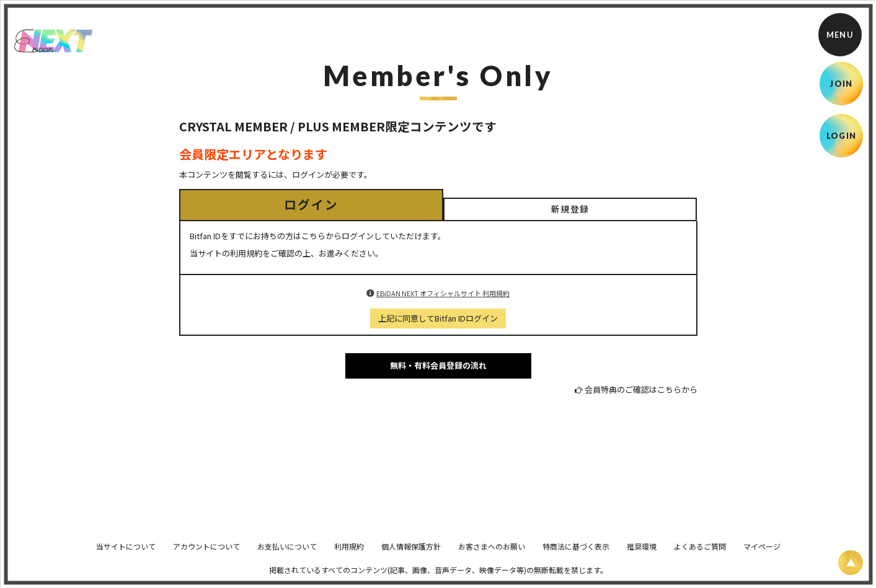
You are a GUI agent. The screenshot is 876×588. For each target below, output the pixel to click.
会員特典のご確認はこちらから (641, 389)
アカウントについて (206, 555)
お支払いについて (287, 555)
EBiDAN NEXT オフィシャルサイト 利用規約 (443, 293)
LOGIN (842, 136)
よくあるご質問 (700, 555)
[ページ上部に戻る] (851, 563)
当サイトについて (126, 555)
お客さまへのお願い (492, 555)
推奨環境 (642, 555)
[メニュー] (840, 35)
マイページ (762, 555)
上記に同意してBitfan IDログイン (438, 318)
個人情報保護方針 (411, 555)
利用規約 (349, 555)
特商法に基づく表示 (576, 555)
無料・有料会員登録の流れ (438, 365)
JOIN (841, 84)
